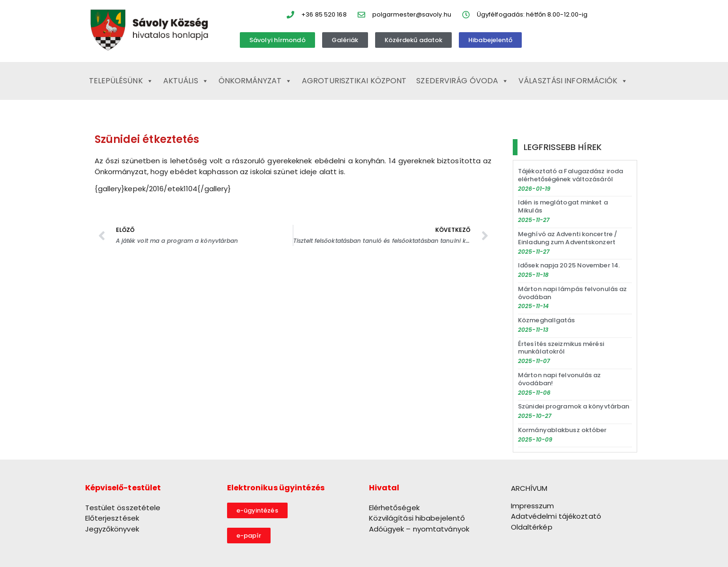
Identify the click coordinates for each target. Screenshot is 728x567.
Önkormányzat (255, 81)
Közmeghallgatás (547, 320)
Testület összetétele (123, 508)
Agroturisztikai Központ (354, 81)
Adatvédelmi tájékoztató (556, 516)
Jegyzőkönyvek (112, 529)
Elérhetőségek (394, 508)
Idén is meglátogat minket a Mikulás (563, 206)
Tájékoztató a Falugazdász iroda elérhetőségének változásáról (570, 175)
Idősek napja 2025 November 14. (569, 265)
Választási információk (573, 81)
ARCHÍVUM (529, 488)
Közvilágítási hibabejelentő (417, 518)
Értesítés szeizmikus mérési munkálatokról (561, 348)
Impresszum (533, 506)
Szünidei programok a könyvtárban (574, 406)
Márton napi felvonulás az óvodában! (560, 379)
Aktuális (186, 81)
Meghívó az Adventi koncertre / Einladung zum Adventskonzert (568, 238)
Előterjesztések (112, 518)
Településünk (121, 81)
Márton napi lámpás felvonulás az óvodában (572, 293)
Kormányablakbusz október (562, 430)
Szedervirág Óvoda (462, 81)
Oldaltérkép (532, 527)
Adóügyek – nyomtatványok (419, 529)
